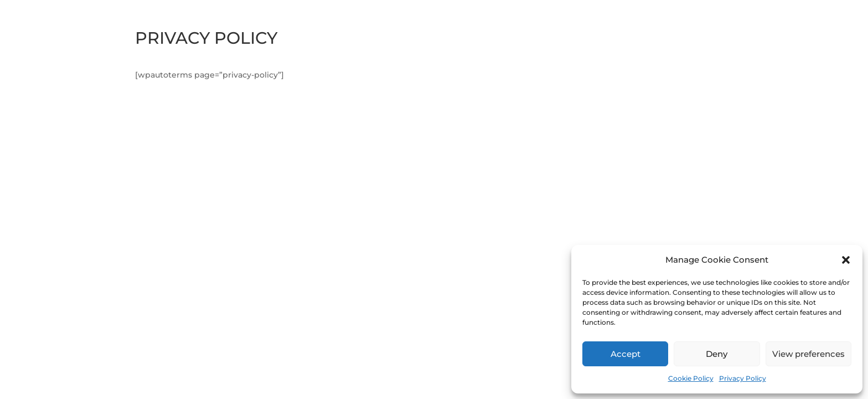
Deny (717, 354)
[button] (846, 260)
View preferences (808, 354)
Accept (626, 354)
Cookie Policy (691, 378)
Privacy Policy (743, 378)
